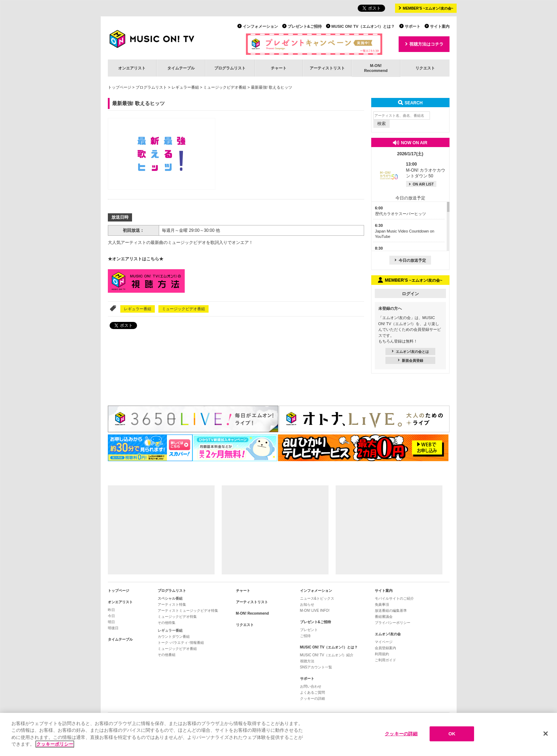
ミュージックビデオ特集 (177, 617)
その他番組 (167, 655)
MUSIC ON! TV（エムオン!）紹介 (327, 655)
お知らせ (307, 604)
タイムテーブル (181, 68)
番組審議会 (384, 617)
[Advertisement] (161, 530)
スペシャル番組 (170, 598)
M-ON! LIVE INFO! (315, 611)
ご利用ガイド (385, 660)
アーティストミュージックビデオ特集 (188, 611)
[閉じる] (546, 735)
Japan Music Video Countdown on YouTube (405, 231)
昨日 (111, 610)
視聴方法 (307, 661)
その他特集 (167, 623)
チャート (279, 68)
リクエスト (425, 68)
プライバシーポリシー (393, 623)
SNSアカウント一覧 (316, 667)
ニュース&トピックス (317, 598)
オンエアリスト (132, 68)
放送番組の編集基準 (391, 611)
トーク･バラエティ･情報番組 (181, 643)
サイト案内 (440, 26)
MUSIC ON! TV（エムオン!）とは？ (363, 26)
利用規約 (382, 654)
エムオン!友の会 (388, 634)
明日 (111, 622)
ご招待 (305, 636)
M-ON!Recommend (376, 68)
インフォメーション (260, 26)
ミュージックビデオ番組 (225, 87)
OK (452, 735)
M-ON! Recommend (253, 613)
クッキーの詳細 (312, 698)
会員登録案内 (385, 648)
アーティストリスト (327, 68)
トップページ (120, 87)
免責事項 (382, 604)
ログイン (410, 294)
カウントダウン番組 (174, 637)
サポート (413, 26)
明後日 (113, 628)
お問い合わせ (311, 686)
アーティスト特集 (172, 604)
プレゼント (309, 630)
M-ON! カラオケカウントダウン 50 (426, 170)
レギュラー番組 (185, 87)
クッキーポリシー (55, 745)
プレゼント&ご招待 (305, 26)
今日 (111, 616)
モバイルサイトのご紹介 (394, 598)
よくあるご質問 (312, 692)
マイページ (384, 642)
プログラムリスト (230, 68)
